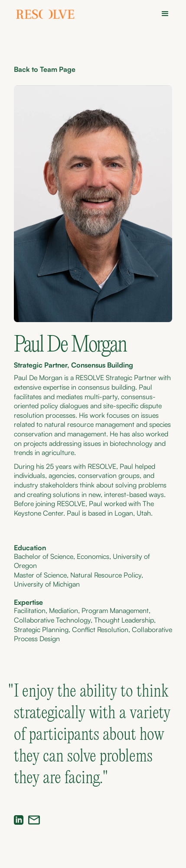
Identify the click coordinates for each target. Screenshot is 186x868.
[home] (46, 15)
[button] (163, 14)
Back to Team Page (45, 69)
